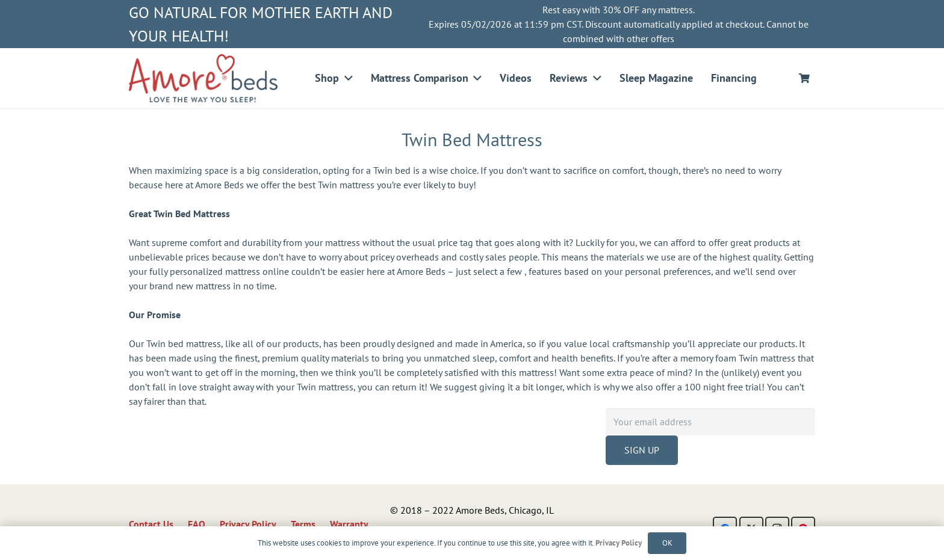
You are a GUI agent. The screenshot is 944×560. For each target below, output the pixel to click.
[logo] (203, 78)
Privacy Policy (248, 524)
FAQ (197, 524)
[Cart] (805, 78)
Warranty (349, 524)
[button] (346, 78)
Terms (303, 524)
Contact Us (151, 524)
